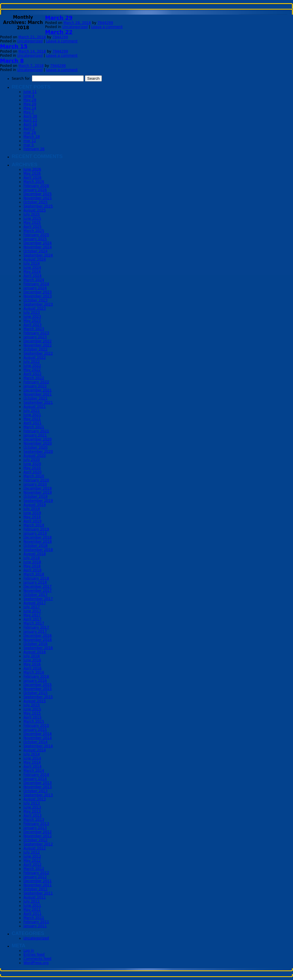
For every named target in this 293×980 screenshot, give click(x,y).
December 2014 (38, 734)
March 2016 (34, 672)
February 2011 (36, 922)
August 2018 (35, 554)
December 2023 (38, 292)
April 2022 (32, 374)
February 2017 (36, 627)
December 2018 (38, 537)
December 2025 (38, 194)
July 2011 (32, 901)
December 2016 (38, 636)
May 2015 (32, 713)
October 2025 (35, 202)
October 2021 (35, 398)
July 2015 (32, 705)
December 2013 (38, 783)
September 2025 (38, 206)
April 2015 (32, 717)
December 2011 (38, 881)
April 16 (30, 124)
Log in (29, 950)
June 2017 (32, 611)
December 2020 (38, 439)
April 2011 (32, 914)
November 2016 (38, 640)
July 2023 (32, 313)
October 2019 (35, 497)
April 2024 (32, 276)
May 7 (29, 112)
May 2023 (32, 321)
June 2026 (32, 169)
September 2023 (38, 304)
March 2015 (34, 721)
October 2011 (35, 889)
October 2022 (35, 349)
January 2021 (35, 435)
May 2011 (32, 910)
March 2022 (34, 378)
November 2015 (38, 689)
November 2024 (38, 247)
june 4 (29, 96)
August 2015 (35, 701)
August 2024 (35, 259)
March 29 (59, 18)
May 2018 (32, 566)
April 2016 (32, 668)
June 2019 (32, 513)
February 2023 (36, 333)
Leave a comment (107, 27)
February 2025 (36, 235)
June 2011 (32, 906)
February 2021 (36, 431)
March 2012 (34, 869)
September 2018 (38, 550)
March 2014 (34, 771)
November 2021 (38, 394)
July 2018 (32, 558)
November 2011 (38, 885)
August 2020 (35, 456)
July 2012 (32, 852)
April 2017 (32, 619)
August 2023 (35, 308)
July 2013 (32, 803)
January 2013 (35, 828)
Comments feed (37, 959)
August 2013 (35, 799)
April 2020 (32, 472)
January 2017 (35, 632)
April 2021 (32, 423)
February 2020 (36, 480)
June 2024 (32, 268)
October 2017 (35, 595)
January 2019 (35, 533)
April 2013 (32, 816)
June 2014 (32, 758)
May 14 (30, 108)
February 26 (34, 149)
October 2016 (35, 644)
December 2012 (38, 832)
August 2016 (35, 652)
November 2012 (38, 836)
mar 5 (29, 145)
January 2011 (35, 926)
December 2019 (38, 488)
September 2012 (38, 844)
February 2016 (36, 677)
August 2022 (35, 358)
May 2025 (32, 223)
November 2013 (38, 787)
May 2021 (32, 419)
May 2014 (32, 762)
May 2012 (32, 861)
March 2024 (34, 280)
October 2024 (35, 251)
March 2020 (34, 476)
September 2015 (38, 697)
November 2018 (38, 542)
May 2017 (32, 615)
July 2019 (32, 509)
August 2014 (35, 750)
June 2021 (32, 415)
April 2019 (32, 521)
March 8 (12, 61)
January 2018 (35, 582)
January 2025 (35, 239)
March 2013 (34, 820)
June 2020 (32, 464)
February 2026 (36, 186)
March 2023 (34, 329)
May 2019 (32, 517)
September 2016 (38, 648)
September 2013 (38, 795)
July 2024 (32, 263)
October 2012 (35, 840)
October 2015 (35, 693)
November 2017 (38, 591)
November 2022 (38, 345)
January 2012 (35, 877)
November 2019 (38, 492)
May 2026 (32, 174)
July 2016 (32, 656)
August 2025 (35, 210)
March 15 (14, 46)
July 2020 (32, 460)
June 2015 (32, 709)
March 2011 (34, 918)
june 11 (30, 92)
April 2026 (32, 178)
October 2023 (35, 300)
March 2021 (34, 427)
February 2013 (36, 824)
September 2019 (38, 501)
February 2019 (36, 529)
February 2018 (36, 578)
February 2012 (36, 873)
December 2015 (38, 685)
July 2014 (32, 754)
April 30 (30, 116)
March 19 (32, 137)
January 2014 (35, 779)
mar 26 (30, 133)
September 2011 (38, 893)
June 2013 (32, 807)
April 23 (30, 120)
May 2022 (32, 370)
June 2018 (32, 562)
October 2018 (35, 546)
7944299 (105, 23)
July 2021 (32, 411)
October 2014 (35, 742)
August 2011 (35, 897)
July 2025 (32, 214)
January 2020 (35, 484)
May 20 (30, 104)
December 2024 (38, 243)
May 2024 (32, 272)
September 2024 (38, 255)
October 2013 (35, 791)
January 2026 (35, 190)
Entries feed (34, 955)
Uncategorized (75, 27)
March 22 (59, 32)
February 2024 (36, 284)
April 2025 (32, 227)
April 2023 (32, 325)
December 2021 (38, 390)
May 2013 (32, 811)
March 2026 (34, 182)
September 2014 (38, 746)
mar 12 (30, 141)
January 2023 (35, 337)
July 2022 (32, 362)
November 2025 (38, 198)
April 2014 (32, 766)
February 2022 (36, 382)
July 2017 (32, 607)
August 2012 (35, 848)
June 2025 (32, 218)
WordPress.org (36, 963)
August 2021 (35, 407)
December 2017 (38, 587)
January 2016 (35, 681)
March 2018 (34, 574)
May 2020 (32, 468)
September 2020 (38, 452)
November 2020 (38, 443)
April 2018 (32, 570)
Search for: (21, 79)
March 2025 (34, 231)
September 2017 (38, 599)
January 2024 (35, 288)
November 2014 (38, 738)
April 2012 (32, 865)
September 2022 (38, 353)
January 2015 (35, 730)
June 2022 (32, 366)
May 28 (30, 100)
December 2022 (38, 341)
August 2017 (35, 603)
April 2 (29, 129)
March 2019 (34, 525)
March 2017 (34, 623)
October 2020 (35, 447)
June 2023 (32, 317)
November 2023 (38, 296)
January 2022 (35, 386)
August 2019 (35, 505)
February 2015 (36, 726)
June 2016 (32, 660)
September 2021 (38, 403)
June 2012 (32, 856)
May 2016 (32, 664)
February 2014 (36, 775)
